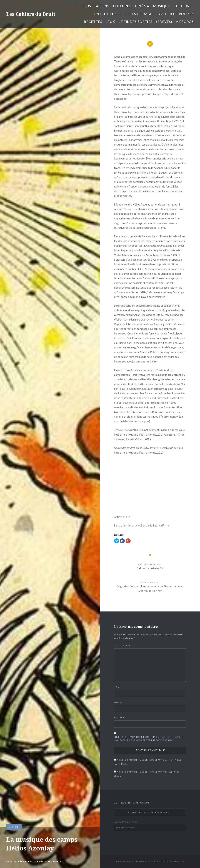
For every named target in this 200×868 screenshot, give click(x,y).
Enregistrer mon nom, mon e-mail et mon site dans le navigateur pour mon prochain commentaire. (149, 739)
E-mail (119, 702)
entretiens (105, 14)
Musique (162, 6)
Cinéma (142, 6)
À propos (185, 22)
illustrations (95, 6)
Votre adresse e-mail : (125, 822)
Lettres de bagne (138, 14)
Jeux (111, 22)
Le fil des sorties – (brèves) (145, 22)
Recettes (93, 22)
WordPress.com (176, 861)
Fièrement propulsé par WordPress (133, 861)
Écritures (184, 6)
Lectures (122, 6)
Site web (119, 718)
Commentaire (124, 646)
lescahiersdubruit (31, 861)
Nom (118, 687)
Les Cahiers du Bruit (31, 14)
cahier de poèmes (176, 14)
